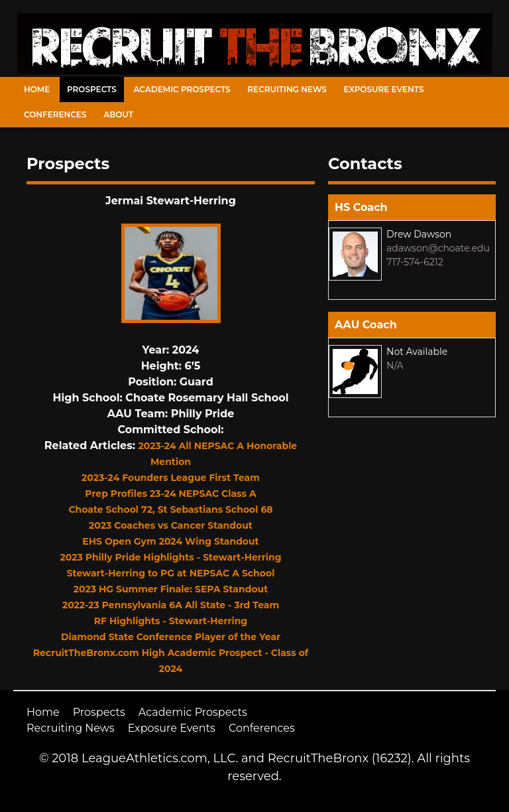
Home (37, 89)
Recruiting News (287, 89)
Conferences (55, 114)
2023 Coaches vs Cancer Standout (171, 525)
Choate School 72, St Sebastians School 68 (170, 509)
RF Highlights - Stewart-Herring (171, 621)
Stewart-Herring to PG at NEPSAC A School (171, 573)
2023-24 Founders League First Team (171, 478)
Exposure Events (384, 89)
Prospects (92, 89)
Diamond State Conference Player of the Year (171, 637)
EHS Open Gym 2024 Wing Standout (170, 541)
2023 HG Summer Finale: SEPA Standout (171, 589)
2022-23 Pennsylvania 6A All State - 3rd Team (171, 605)
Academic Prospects (182, 89)
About (118, 114)
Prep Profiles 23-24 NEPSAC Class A (170, 494)
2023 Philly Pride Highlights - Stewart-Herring (170, 557)
